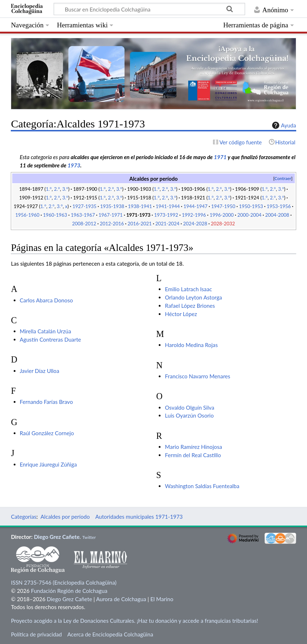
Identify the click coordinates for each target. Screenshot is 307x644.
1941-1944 (168, 206)
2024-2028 (195, 224)
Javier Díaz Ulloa (40, 371)
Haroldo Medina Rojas (191, 345)
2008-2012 (84, 224)
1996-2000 (222, 215)
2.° (57, 189)
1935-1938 (112, 206)
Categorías (24, 517)
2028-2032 (223, 224)
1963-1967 (83, 215)
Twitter (89, 537)
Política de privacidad (36, 634)
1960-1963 (55, 215)
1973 (74, 165)
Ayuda (283, 125)
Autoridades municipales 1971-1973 (139, 517)
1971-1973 (138, 215)
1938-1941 (140, 206)
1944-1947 (196, 206)
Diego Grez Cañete (57, 537)
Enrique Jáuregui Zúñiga (48, 464)
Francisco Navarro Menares (197, 376)
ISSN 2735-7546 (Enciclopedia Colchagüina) (64, 582)
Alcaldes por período (65, 517)
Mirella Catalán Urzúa (46, 331)
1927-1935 (84, 206)
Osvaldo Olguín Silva (189, 407)
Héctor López (181, 314)
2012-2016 (112, 224)
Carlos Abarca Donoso (46, 300)
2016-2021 (139, 224)
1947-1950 (223, 206)
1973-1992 (166, 215)
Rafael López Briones (190, 306)
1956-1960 (27, 215)
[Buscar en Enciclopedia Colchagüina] (149, 9)
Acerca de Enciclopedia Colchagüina (110, 634)
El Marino (162, 599)
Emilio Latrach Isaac (188, 289)
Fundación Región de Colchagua (69, 591)
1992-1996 (194, 215)
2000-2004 (250, 215)
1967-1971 (111, 215)
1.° (49, 189)
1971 (220, 157)
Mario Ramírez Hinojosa (193, 447)
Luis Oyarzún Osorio (189, 415)
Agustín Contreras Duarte (50, 339)
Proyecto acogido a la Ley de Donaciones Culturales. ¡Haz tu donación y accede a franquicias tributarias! (134, 621)
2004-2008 (277, 215)
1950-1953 (251, 206)
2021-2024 (168, 224)
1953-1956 (279, 206)
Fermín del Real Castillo (193, 455)
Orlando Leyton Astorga (193, 297)
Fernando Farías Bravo (46, 402)
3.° (65, 189)
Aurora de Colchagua (121, 599)
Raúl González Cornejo (47, 433)
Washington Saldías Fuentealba (202, 486)
